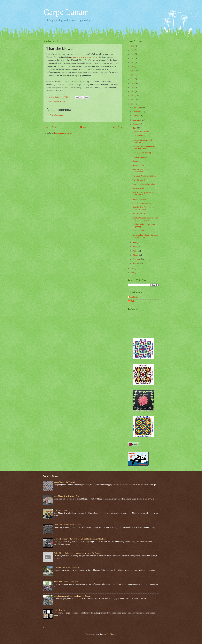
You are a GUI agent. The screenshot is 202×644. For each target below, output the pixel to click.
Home (83, 127)
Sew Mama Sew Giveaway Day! (67, 496)
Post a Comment (56, 115)
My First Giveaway (62, 510)
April (135, 251)
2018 (133, 75)
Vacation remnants (140, 157)
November (137, 112)
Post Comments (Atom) (63, 133)
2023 (133, 54)
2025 (133, 46)
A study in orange (139, 199)
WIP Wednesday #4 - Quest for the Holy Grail (144, 148)
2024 (133, 50)
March (136, 255)
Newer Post (50, 127)
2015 (133, 87)
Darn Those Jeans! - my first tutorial (69, 525)
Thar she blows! (139, 180)
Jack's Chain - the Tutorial (65, 482)
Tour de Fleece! (138, 231)
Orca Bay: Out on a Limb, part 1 (67, 582)
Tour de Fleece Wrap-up (142, 153)
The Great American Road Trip (144, 176)
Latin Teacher (60, 610)
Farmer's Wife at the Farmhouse (67, 567)
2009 (133, 273)
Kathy (133, 301)
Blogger (113, 634)
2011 (133, 104)
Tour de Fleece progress (142, 203)
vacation (56, 101)
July (135, 128)
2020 (133, 67)
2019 (133, 71)
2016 (133, 83)
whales (63, 101)
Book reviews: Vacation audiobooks (142, 171)
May (135, 247)
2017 (133, 79)
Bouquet (136, 161)
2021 (133, 62)
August (136, 124)
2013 (133, 96)
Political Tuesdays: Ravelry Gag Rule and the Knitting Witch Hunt (80, 539)
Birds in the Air (138, 188)
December (137, 107)
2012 (133, 100)
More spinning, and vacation (144, 184)
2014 (133, 92)
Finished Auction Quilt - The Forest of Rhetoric (73, 596)
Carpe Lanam (66, 12)
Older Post (116, 127)
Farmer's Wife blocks (141, 132)
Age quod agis (138, 165)
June (135, 242)
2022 (133, 58)
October (136, 116)
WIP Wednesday (139, 214)
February (137, 259)
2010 (133, 269)
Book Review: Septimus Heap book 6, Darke (144, 208)
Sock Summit (138, 136)
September (137, 120)
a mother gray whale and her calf (85, 57)
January (136, 263)
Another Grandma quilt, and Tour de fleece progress (145, 219)
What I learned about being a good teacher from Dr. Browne (78, 553)
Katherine (134, 297)
